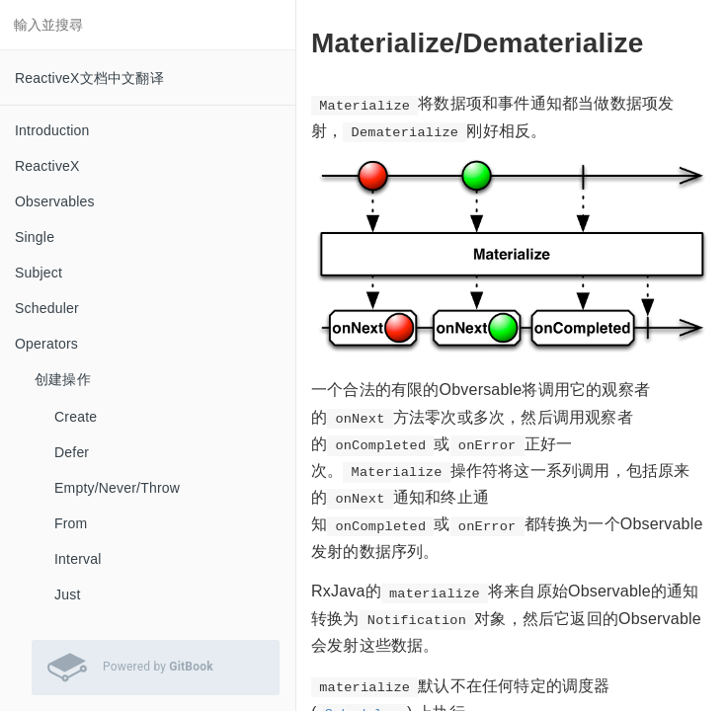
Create (76, 417)
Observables (55, 201)
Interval (78, 559)
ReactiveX (47, 166)
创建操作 (63, 379)
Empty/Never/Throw (117, 488)
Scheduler (47, 308)
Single (35, 237)
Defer (72, 452)
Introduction (52, 130)
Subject (39, 273)
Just (67, 594)
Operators (46, 344)
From (71, 523)
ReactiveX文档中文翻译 (89, 78)
